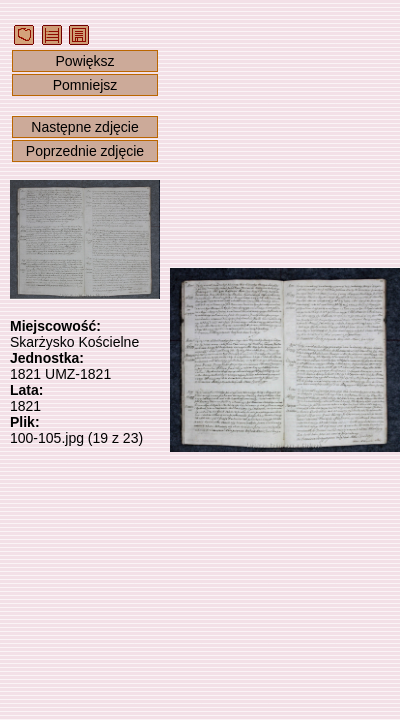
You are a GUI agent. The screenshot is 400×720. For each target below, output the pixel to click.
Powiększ (84, 61)
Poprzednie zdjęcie (85, 151)
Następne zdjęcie (84, 127)
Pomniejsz (85, 85)
